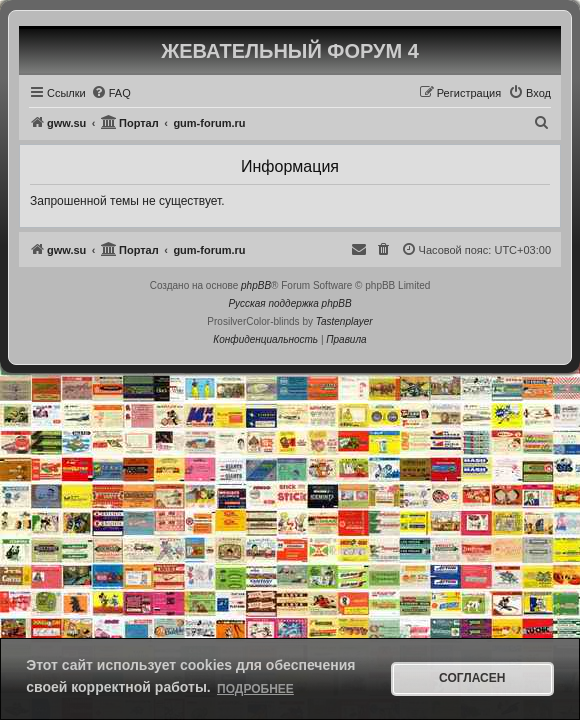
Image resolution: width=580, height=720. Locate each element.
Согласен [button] (472, 678)
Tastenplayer (344, 321)
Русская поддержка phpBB (289, 303)
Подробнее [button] (255, 689)
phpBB (256, 285)
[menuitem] (111, 93)
